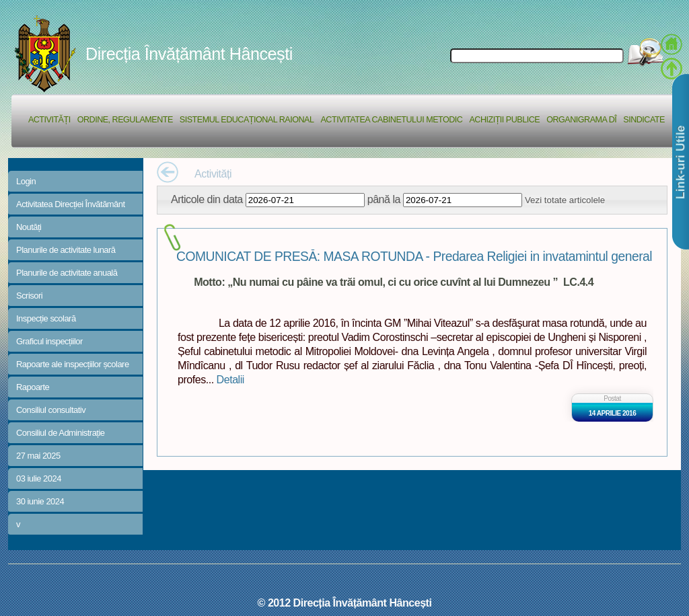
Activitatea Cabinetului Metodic (391, 120)
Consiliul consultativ (51, 410)
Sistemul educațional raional (247, 120)
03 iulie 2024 (39, 478)
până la (384, 199)
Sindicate (644, 120)
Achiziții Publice (504, 120)
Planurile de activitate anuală (67, 273)
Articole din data (207, 199)
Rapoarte (33, 387)
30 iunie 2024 (40, 501)
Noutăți (29, 227)
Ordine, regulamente (125, 120)
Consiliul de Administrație (61, 433)
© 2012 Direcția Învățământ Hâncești (345, 603)
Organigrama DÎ (581, 120)
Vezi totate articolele (565, 200)
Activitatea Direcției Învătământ (71, 204)
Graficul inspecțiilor (49, 341)
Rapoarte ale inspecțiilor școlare (73, 364)
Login (26, 181)
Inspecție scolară (46, 318)
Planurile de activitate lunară (66, 250)
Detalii (230, 379)
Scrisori (29, 296)
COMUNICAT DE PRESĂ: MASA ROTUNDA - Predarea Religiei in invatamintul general (414, 257)
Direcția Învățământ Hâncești (189, 54)
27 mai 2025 (38, 456)
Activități (49, 120)
